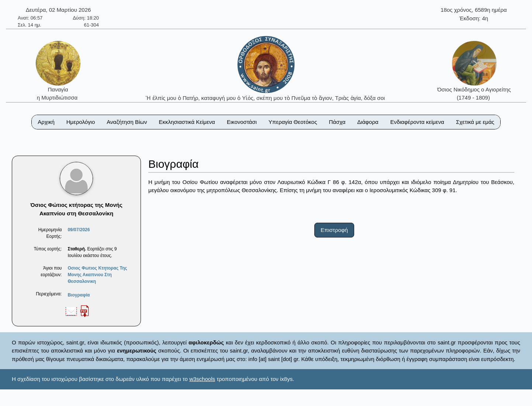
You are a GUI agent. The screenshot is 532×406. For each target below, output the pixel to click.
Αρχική (46, 122)
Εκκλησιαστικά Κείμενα (187, 122)
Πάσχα (337, 122)
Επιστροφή (334, 230)
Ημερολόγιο (81, 122)
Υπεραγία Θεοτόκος (293, 122)
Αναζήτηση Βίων (127, 122)
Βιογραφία (79, 295)
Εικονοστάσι (242, 122)
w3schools (202, 379)
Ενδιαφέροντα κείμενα (417, 122)
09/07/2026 (79, 230)
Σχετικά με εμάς (475, 122)
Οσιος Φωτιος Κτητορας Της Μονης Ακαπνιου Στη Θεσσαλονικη (97, 275)
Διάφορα (368, 122)
